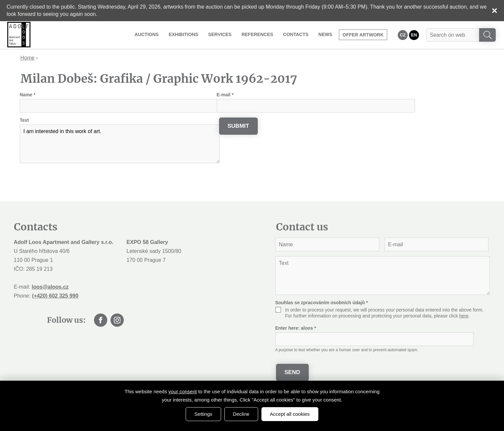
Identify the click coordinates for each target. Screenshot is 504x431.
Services (220, 34)
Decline (241, 414)
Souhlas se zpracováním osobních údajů (322, 303)
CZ (403, 35)
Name (28, 95)
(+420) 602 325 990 (55, 296)
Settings (203, 414)
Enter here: (296, 328)
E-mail (225, 95)
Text (24, 120)
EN (414, 35)
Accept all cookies (290, 414)
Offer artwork (363, 35)
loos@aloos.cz (50, 287)
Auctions (147, 34)
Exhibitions (183, 34)
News (325, 34)
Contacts (296, 34)
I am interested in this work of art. (120, 144)
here (464, 316)
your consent (183, 391)
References (257, 34)
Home (28, 58)
